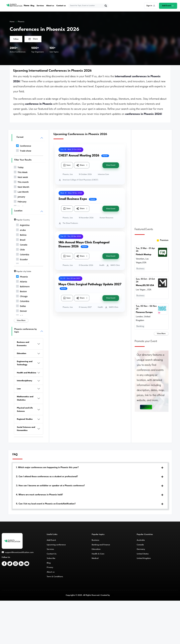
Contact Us (52, 554)
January (19, 196)
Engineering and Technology (25, 363)
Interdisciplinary (25, 381)
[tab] (90, 468)
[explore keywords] (87, 6)
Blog (33, 6)
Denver (22, 310)
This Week (21, 172)
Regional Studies (25, 419)
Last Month (21, 191)
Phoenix (21, 22)
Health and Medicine (27, 373)
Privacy (50, 567)
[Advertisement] (152, 177)
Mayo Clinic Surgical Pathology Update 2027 (90, 284)
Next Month (22, 186)
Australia (141, 540)
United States (143, 554)
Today (19, 167)
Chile (21, 249)
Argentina (23, 225)
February (20, 201)
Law (19, 389)
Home (27, 6)
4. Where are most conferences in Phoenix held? (40, 495)
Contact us (61, 6)
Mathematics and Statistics (25, 398)
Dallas (21, 306)
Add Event (146, 407)
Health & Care (98, 554)
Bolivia (21, 234)
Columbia (23, 301)
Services (40, 6)
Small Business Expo (73, 199)
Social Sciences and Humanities (26, 429)
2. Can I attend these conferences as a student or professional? (47, 477)
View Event (111, 165)
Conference (24, 145)
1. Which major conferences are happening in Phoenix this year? (47, 468)
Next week (21, 177)
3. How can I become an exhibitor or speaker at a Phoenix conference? (51, 486)
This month (21, 182)
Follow (16, 39)
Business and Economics (23, 344)
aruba (21, 230)
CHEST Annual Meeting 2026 (79, 156)
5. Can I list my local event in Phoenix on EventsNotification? (46, 504)
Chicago (22, 296)
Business (96, 540)
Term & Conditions (55, 577)
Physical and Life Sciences (25, 410)
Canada (22, 244)
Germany (141, 549)
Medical (95, 558)
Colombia (23, 254)
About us (50, 6)
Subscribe (51, 558)
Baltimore (23, 286)
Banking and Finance (101, 545)
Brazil (21, 239)
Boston (22, 291)
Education (22, 353)
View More (21, 320)
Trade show (24, 150)
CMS (112, 595)
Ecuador (22, 259)
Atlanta (22, 281)
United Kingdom (144, 558)
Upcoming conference (56, 545)
